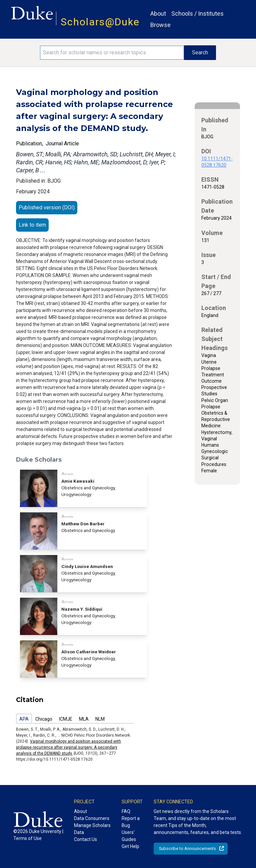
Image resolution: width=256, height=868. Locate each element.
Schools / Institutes (197, 13)
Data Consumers (92, 818)
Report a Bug (131, 822)
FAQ (126, 811)
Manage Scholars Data (92, 829)
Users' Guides (129, 836)
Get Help (130, 846)
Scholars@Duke (100, 22)
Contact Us (85, 839)
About (158, 13)
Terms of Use (27, 838)
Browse (160, 25)
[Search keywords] (112, 53)
